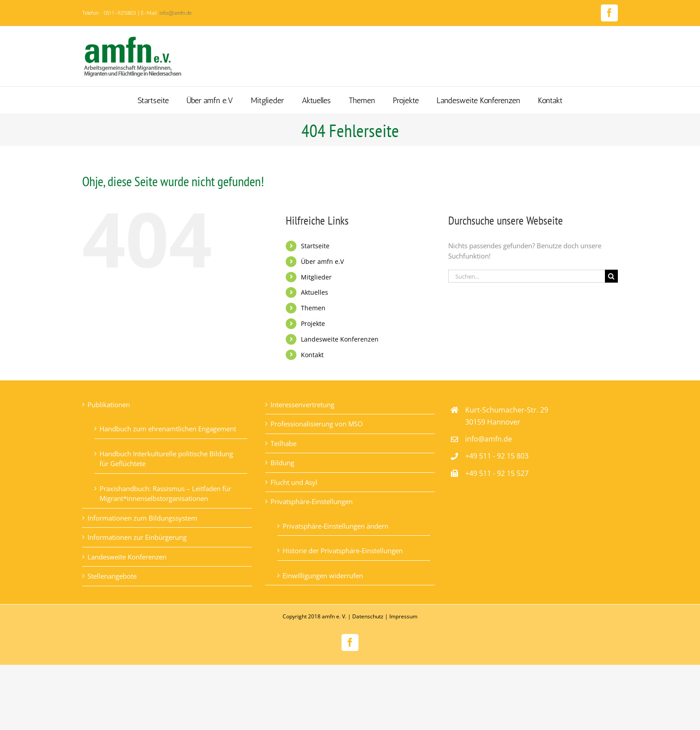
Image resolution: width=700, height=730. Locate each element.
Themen (313, 308)
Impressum (403, 616)
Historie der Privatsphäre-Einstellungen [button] (343, 551)
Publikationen (109, 405)
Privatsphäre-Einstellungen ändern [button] (335, 526)
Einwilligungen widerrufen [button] (323, 576)
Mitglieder (316, 277)
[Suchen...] (527, 276)
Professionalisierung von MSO (317, 424)
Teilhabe (283, 443)
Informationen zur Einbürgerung (137, 537)
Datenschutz (368, 616)
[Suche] (611, 276)
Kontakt (312, 355)
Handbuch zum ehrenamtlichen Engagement (168, 429)
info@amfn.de (175, 13)
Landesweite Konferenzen (340, 339)
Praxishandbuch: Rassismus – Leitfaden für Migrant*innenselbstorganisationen (165, 494)
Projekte (313, 323)
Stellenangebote (112, 576)
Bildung (282, 463)
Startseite (315, 246)
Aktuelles (315, 292)
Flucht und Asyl (294, 482)
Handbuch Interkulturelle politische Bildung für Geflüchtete (166, 459)
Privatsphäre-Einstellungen (312, 501)
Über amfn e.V (322, 261)
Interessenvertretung (302, 405)
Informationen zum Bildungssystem (142, 518)
